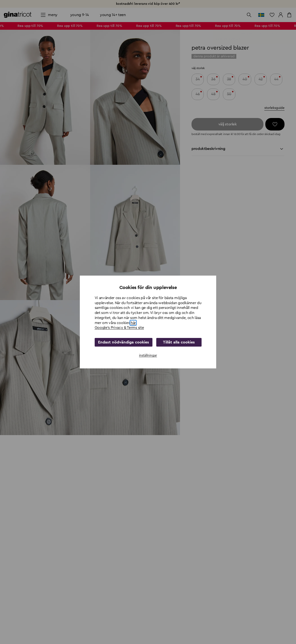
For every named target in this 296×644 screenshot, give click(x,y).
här (133, 323)
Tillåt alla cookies (178, 342)
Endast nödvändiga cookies (123, 342)
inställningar (148, 355)
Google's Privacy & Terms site (119, 328)
